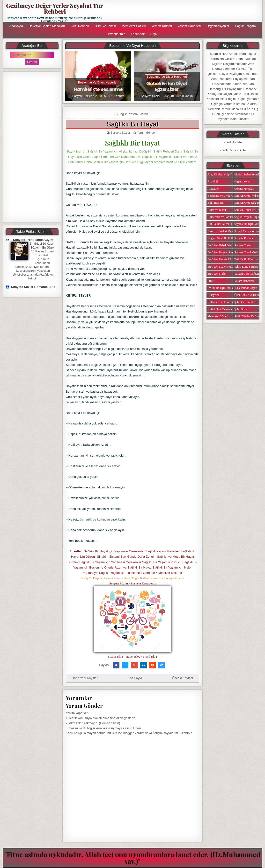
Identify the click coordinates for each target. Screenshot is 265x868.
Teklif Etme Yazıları (246, 267)
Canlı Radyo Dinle (233, 150)
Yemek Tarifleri (162, 26)
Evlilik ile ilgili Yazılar (221, 288)
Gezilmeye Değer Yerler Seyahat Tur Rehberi (55, 8)
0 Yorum (119, 96)
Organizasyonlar (218, 26)
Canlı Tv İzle (233, 142)
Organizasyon (242, 181)
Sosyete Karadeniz (143, 583)
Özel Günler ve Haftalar (248, 295)
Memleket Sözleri (134, 26)
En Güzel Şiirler (217, 274)
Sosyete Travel (243, 245)
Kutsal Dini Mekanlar (220, 309)
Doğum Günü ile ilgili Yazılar (225, 238)
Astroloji (213, 181)
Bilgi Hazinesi (216, 203)
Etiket (211, 281)
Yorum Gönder (146, 133)
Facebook (138, 34)
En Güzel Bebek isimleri (222, 245)
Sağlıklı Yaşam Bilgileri (133, 114)
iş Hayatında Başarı (246, 288)
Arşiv (154, 34)
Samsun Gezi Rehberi (247, 196)
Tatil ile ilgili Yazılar (246, 259)
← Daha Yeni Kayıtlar (83, 678)
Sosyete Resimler (244, 238)
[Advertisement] (32, 147)
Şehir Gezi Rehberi (245, 302)
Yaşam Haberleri (189, 26)
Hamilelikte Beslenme (98, 89)
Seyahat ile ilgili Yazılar (248, 224)
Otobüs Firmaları (244, 189)
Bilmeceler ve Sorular (220, 217)
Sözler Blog (116, 656)
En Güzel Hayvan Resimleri (224, 252)
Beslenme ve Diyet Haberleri (98, 83)
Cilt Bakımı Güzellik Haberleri (225, 224)
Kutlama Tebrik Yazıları (221, 302)
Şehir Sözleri (242, 309)
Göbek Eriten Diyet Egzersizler (167, 86)
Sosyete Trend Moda (246, 252)
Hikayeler (213, 295)
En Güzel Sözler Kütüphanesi (225, 267)
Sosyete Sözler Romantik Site (33, 287)
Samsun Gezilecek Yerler (249, 203)
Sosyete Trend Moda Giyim (33, 240)
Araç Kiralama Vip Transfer (224, 174)
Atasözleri (213, 189)
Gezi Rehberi (80, 26)
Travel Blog (133, 656)
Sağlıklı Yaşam (245, 26)
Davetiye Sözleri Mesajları (47, 26)
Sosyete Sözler (82, 96)
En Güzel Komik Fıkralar (222, 259)
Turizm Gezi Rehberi (247, 274)
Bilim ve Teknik (105, 26)
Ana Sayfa (135, 678)
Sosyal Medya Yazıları (247, 231)
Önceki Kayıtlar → (185, 678)
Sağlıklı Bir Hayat (133, 124)
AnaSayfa (16, 26)
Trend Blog (150, 656)
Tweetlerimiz (116, 34)
